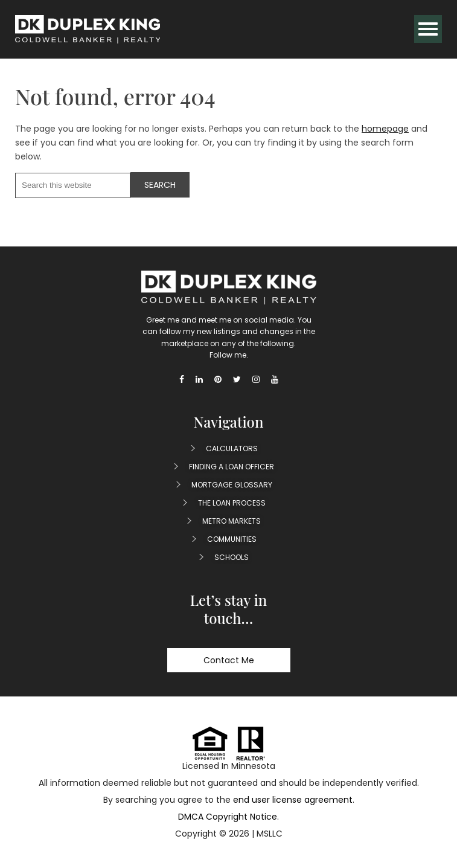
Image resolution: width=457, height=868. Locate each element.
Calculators (232, 448)
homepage (385, 129)
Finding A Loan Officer (232, 467)
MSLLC (270, 834)
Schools (232, 557)
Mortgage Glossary (232, 485)
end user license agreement (293, 800)
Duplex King (88, 29)
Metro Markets (232, 521)
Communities (232, 539)
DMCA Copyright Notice (228, 817)
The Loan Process (232, 503)
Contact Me (229, 660)
